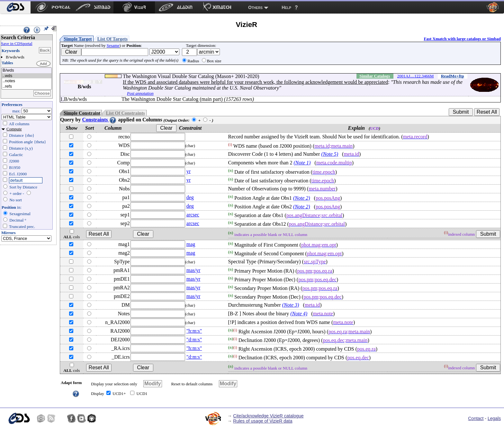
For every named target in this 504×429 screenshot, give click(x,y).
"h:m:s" (194, 331)
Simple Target (78, 39)
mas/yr (194, 270)
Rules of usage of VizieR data (263, 421)
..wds (27, 76)
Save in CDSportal (17, 44)
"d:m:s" (194, 340)
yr (189, 171)
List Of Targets (113, 39)
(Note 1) (302, 163)
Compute (14, 129)
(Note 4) (299, 314)
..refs (27, 87)
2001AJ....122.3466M (416, 76)
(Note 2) (302, 198)
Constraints (99, 120)
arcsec (193, 215)
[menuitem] (15, 7)
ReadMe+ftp (453, 76)
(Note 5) (330, 154)
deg (190, 197)
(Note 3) (291, 305)
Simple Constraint (82, 113)
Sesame (113, 45)
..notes (27, 81)
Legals (494, 418)
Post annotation (140, 93)
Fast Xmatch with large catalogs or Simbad (462, 39)
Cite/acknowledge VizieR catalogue (268, 416)
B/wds (27, 70)
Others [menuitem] (255, 7)
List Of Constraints (125, 113)
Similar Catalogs (375, 76)
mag (191, 244)
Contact (476, 418)
